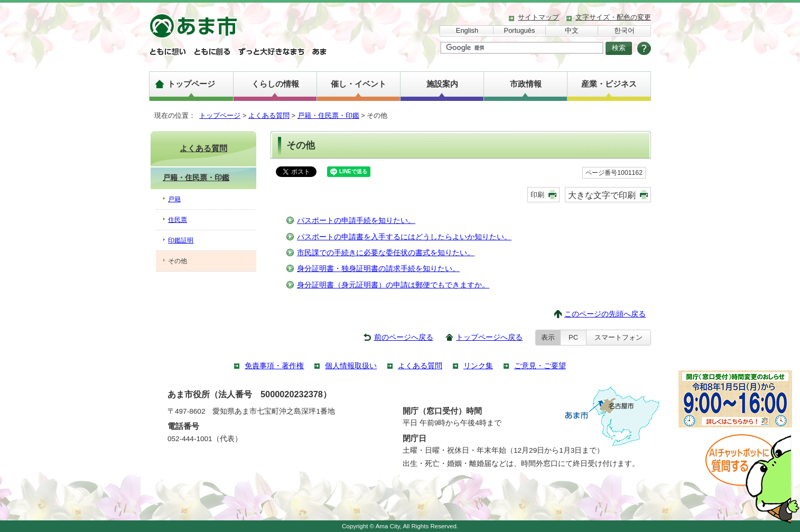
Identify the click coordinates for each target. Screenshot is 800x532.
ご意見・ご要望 (540, 366)
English (467, 30)
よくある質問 (269, 115)
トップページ (191, 84)
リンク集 (478, 366)
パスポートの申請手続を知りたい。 (356, 221)
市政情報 (526, 84)
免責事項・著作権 (274, 366)
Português (520, 30)
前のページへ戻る (404, 337)
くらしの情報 (275, 84)
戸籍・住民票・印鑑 (328, 115)
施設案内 (442, 84)
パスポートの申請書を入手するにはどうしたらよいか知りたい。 (404, 237)
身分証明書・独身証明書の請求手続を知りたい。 (378, 269)
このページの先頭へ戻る (605, 314)
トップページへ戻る (489, 337)
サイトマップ (538, 17)
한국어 (624, 30)
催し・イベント (359, 84)
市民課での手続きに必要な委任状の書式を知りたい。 (386, 253)
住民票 (178, 220)
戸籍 (174, 199)
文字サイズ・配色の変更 (613, 17)
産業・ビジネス (609, 84)
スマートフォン (618, 337)
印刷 (537, 195)
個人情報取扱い (351, 366)
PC (573, 337)
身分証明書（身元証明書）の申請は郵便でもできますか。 (393, 285)
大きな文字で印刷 (602, 195)
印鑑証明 (181, 240)
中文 (572, 30)
